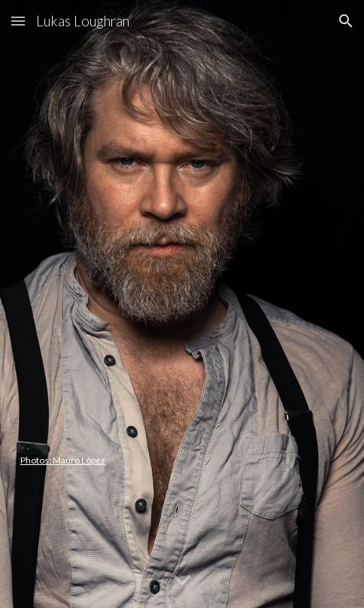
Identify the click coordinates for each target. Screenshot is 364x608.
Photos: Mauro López (63, 460)
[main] (182, 304)
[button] (18, 21)
